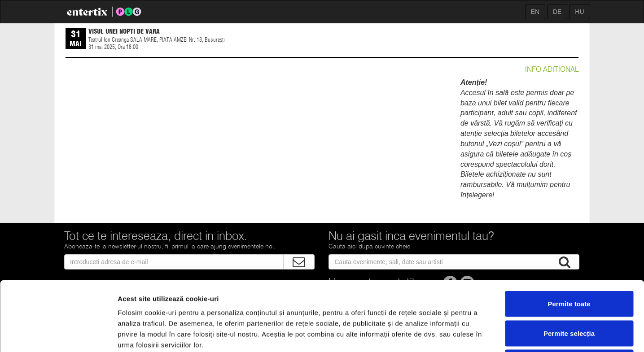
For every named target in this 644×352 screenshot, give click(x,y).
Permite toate (569, 234)
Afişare (449, 334)
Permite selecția (569, 264)
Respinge (569, 293)
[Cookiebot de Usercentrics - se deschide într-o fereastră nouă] (58, 335)
